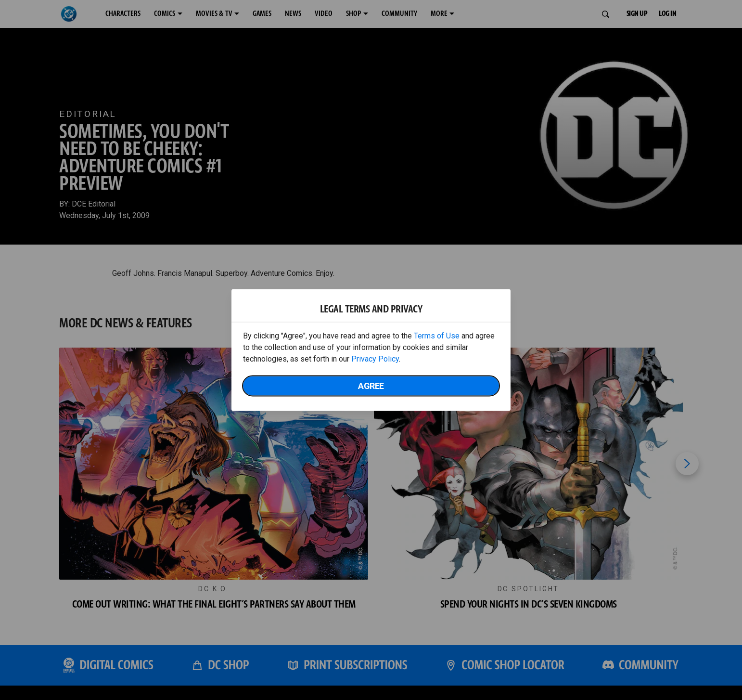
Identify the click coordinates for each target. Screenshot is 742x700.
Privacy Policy (375, 359)
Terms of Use (437, 336)
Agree (371, 386)
